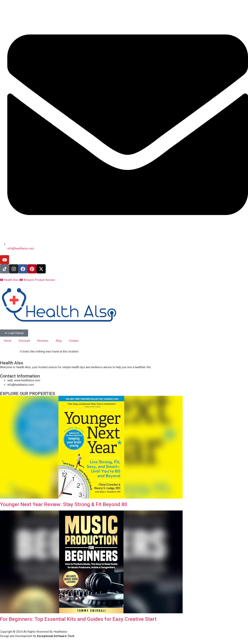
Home (7, 341)
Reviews (43, 341)
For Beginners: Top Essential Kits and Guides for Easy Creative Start (78, 619)
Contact (74, 341)
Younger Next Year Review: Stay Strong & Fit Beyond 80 (64, 504)
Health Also (10, 280)
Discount (24, 341)
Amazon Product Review (37, 280)
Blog (59, 341)
